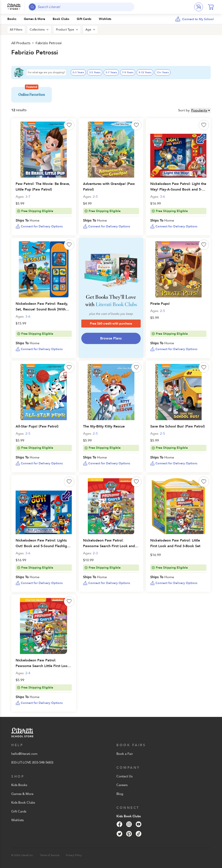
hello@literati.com (24, 754)
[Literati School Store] (14, 7)
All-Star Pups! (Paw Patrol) (37, 426)
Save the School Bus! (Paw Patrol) (178, 426)
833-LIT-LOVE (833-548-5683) (32, 762)
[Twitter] (119, 834)
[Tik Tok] (139, 834)
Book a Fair (125, 754)
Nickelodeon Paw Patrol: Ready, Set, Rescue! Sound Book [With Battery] (42, 309)
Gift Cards (19, 811)
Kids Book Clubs (23, 803)
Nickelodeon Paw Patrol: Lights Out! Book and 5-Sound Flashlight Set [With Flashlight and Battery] (43, 546)
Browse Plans (111, 338)
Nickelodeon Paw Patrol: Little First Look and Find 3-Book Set (175, 543)
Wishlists (17, 820)
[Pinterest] (129, 834)
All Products (21, 43)
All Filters (16, 30)
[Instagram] (129, 824)
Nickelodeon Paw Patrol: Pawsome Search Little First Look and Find (42, 666)
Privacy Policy (74, 855)
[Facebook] (119, 824)
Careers (122, 785)
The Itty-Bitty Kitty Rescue (104, 426)
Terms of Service (50, 855)
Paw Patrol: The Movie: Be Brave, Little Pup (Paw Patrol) (43, 187)
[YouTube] (139, 824)
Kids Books (19, 785)
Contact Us (124, 776)
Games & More (22, 794)
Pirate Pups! (160, 304)
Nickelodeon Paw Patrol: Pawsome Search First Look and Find (109, 546)
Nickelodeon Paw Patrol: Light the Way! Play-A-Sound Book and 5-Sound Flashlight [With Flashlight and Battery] (178, 192)
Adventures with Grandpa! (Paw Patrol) (109, 187)
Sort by (184, 110)
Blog (120, 794)
